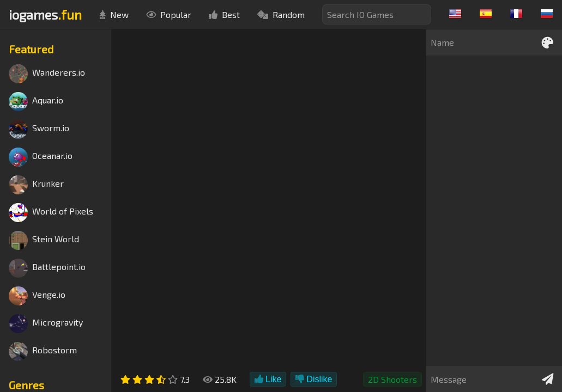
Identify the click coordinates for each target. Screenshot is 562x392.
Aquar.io (36, 102)
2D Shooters (392, 379)
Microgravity (46, 324)
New (114, 14)
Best (224, 14)
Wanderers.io (47, 74)
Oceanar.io (41, 157)
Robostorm (43, 351)
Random (281, 14)
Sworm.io (39, 129)
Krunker (36, 185)
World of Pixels (51, 213)
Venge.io (37, 296)
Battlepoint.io (47, 268)
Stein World (44, 240)
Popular (169, 14)
